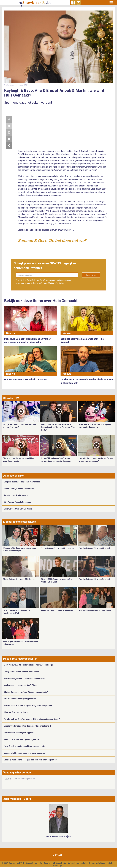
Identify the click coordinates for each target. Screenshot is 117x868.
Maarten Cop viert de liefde (16, 712)
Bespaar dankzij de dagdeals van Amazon (22, 482)
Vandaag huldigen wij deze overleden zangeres (24, 753)
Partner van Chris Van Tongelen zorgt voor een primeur (28, 706)
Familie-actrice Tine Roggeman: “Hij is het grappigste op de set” (32, 719)
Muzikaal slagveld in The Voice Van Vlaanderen (24, 679)
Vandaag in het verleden (18, 773)
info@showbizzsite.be (78, 863)
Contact (58, 855)
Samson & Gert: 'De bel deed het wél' (52, 241)
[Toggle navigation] (111, 3)
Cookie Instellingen (98, 863)
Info (40, 863)
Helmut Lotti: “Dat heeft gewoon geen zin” (22, 739)
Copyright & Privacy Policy (55, 863)
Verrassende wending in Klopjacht (19, 733)
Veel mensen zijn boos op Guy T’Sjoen (20, 685)
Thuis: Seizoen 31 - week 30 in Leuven (57, 610)
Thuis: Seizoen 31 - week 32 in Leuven (57, 548)
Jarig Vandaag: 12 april (17, 799)
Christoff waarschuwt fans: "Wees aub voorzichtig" (26, 692)
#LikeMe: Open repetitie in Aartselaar (95, 610)
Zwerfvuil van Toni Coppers (16, 495)
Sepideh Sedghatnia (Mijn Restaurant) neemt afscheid (27, 726)
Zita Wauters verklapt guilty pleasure (20, 699)
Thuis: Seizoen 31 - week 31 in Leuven (19, 579)
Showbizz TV (11, 398)
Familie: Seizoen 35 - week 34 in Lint (94, 579)
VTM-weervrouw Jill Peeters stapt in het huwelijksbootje (28, 665)
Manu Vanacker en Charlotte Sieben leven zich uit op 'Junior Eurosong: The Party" (58, 427)
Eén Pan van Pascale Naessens (17, 502)
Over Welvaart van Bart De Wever (18, 509)
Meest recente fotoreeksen (20, 522)
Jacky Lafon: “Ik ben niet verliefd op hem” (22, 672)
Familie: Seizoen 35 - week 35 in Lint (94, 548)
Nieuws (11, 333)
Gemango (58, 866)
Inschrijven (91, 275)
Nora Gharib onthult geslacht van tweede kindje (24, 746)
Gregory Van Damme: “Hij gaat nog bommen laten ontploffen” (31, 760)
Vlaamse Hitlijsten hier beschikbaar (19, 488)
